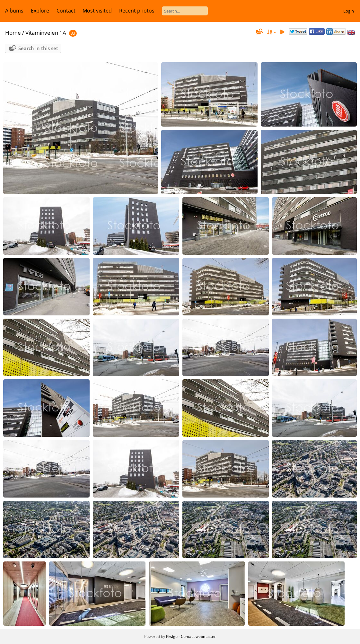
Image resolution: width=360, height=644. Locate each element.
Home (13, 33)
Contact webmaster (198, 636)
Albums (14, 11)
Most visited (97, 11)
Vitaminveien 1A (46, 33)
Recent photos (137, 11)
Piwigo (172, 636)
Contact (66, 11)
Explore (40, 11)
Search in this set (38, 48)
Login (349, 11)
